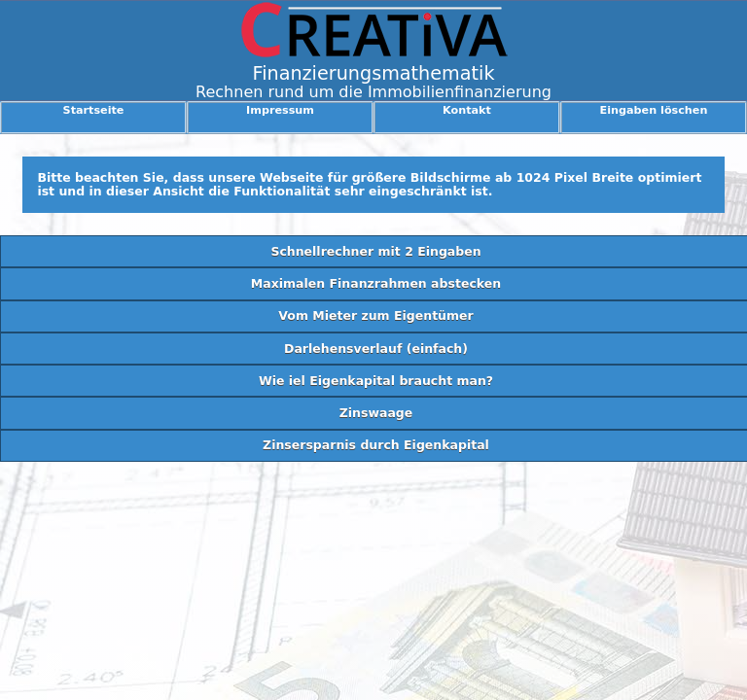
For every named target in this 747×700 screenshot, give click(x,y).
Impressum (280, 110)
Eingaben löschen (654, 110)
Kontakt (467, 110)
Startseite (94, 110)
